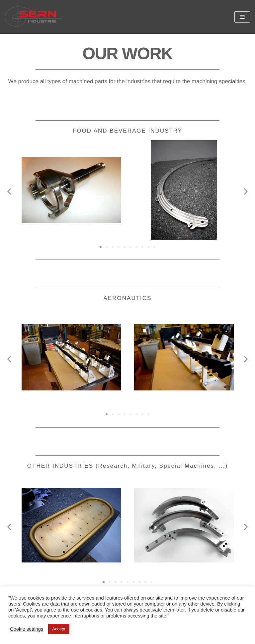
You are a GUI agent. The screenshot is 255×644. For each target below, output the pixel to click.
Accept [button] (59, 629)
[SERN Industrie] (33, 17)
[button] (101, 247)
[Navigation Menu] (242, 17)
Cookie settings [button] (27, 629)
